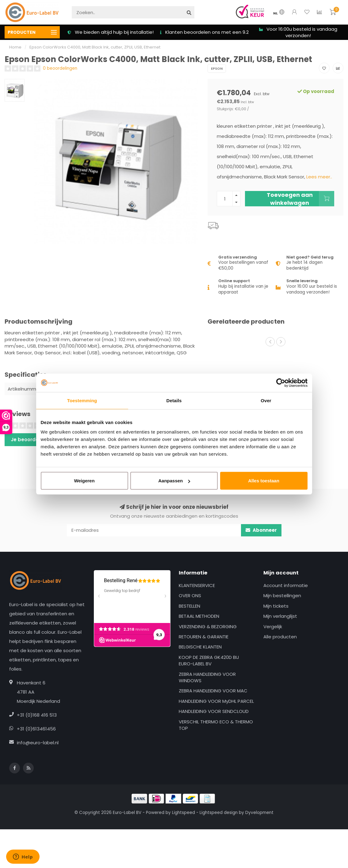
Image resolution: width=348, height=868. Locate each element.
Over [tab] (266, 400)
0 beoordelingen (60, 68)
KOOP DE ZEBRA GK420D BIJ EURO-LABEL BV (209, 660)
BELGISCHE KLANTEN (200, 647)
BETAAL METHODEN (199, 616)
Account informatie (286, 585)
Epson (217, 68)
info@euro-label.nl (38, 743)
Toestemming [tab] (82, 400)
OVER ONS (190, 596)
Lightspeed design (219, 813)
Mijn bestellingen (282, 596)
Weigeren (84, 481)
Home (15, 47)
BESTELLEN (189, 606)
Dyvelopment (259, 813)
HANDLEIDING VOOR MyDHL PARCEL (216, 701)
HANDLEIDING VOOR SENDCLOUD (214, 711)
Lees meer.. (319, 177)
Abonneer (261, 530)
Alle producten (280, 637)
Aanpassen (174, 481)
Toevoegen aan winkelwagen (300, 199)
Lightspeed (184, 813)
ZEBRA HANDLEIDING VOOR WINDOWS (207, 677)
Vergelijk (273, 627)
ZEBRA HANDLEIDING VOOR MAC (213, 691)
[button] (270, 342)
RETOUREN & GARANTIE (204, 637)
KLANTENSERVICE (197, 585)
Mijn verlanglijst (280, 616)
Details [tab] (174, 400)
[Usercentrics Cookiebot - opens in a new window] (281, 383)
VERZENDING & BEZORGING (208, 627)
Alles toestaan (264, 481)
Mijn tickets (276, 606)
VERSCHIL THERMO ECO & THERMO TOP (216, 725)
